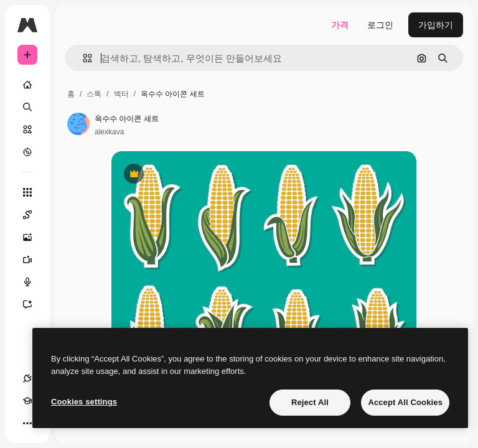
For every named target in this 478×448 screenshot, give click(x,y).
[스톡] (27, 129)
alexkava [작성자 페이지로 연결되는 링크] (109, 132)
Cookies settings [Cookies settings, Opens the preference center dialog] (84, 402)
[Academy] (27, 401)
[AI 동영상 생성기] (34, 259)
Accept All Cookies (405, 402)
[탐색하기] (27, 152)
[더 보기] (27, 423)
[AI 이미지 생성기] (34, 237)
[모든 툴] (27, 192)
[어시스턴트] (34, 304)
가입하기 (436, 25)
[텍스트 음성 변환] (34, 282)
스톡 (94, 94)
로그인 (380, 25)
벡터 (121, 94)
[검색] (27, 107)
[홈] (27, 85)
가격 (340, 25)
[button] (82, 58)
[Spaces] (34, 215)
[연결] (27, 378)
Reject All (310, 402)
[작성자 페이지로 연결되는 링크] (78, 124)
